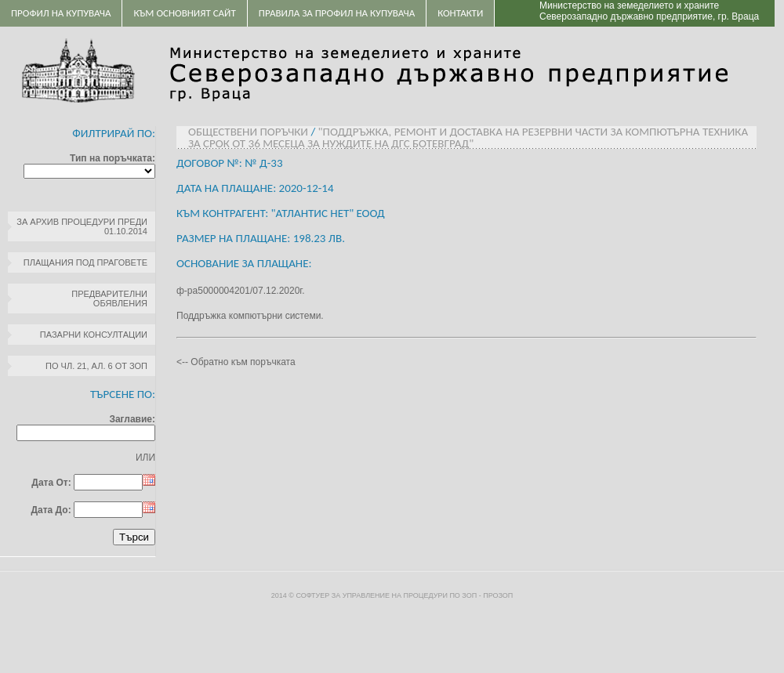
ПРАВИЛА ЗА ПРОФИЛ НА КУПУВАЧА (337, 13)
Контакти (460, 13)
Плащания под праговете (85, 262)
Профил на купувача (61, 13)
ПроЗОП (498, 595)
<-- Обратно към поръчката (236, 362)
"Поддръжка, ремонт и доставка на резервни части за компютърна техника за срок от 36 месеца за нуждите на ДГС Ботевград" (468, 137)
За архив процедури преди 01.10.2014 (82, 226)
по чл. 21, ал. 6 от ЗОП (96, 366)
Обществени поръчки (248, 132)
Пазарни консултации (94, 335)
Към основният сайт (184, 13)
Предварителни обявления (109, 299)
